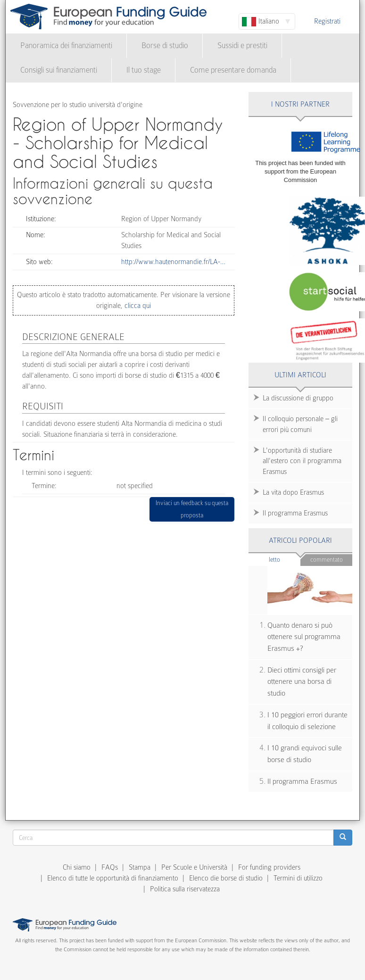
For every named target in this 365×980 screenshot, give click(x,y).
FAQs (110, 867)
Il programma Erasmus (295, 513)
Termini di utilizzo (298, 878)
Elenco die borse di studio (226, 878)
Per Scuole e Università (194, 867)
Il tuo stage (144, 70)
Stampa (140, 867)
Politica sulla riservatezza (185, 889)
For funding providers (269, 867)
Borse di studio (165, 46)
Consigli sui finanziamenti (59, 70)
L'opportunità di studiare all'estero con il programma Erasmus (302, 461)
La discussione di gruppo (298, 398)
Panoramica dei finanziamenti (66, 46)
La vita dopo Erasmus (293, 492)
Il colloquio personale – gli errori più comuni (300, 424)
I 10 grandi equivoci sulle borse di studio (305, 754)
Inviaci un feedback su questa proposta (192, 509)
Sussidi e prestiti (242, 46)
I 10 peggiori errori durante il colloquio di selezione (307, 721)
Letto (285, 559)
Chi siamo (77, 867)
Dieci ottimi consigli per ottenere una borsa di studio (302, 682)
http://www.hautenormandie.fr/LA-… (173, 262)
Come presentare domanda (233, 70)
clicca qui (137, 306)
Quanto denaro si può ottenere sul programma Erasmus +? (304, 637)
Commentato (327, 560)
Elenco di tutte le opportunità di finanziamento (113, 878)
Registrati (327, 21)
